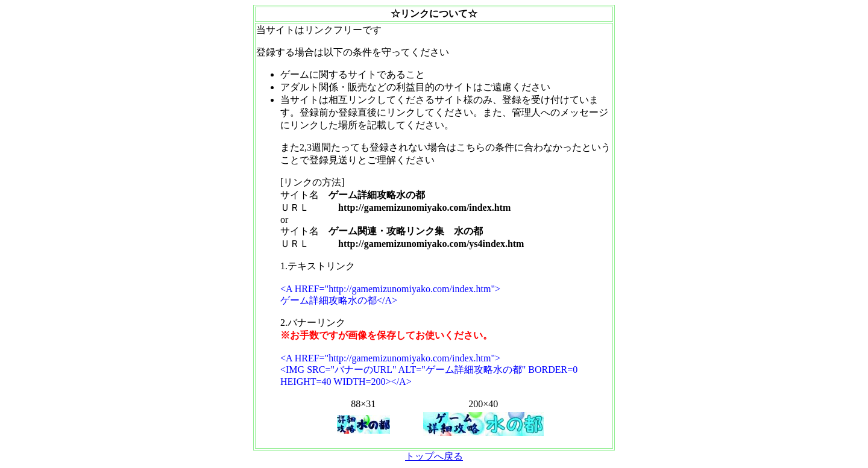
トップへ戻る (434, 456)
